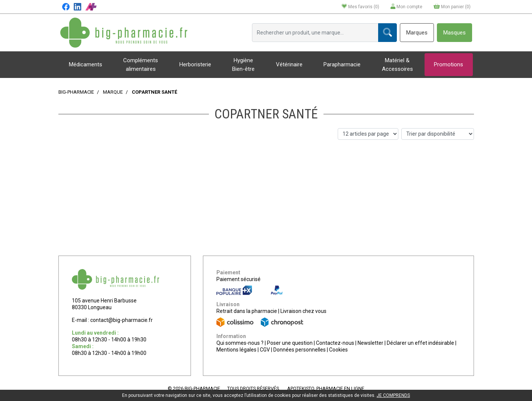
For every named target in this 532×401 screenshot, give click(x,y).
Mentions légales (236, 350)
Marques (417, 33)
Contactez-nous (335, 343)
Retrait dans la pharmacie (247, 311)
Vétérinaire (289, 64)
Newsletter (370, 343)
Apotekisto (326, 388)
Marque (113, 92)
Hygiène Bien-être (243, 65)
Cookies (338, 350)
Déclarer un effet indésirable (420, 343)
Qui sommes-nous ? (240, 343)
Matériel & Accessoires (397, 65)
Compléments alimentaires (141, 65)
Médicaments (86, 64)
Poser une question (290, 343)
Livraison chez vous (303, 311)
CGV (265, 350)
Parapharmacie (342, 64)
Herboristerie (195, 64)
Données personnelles (300, 350)
